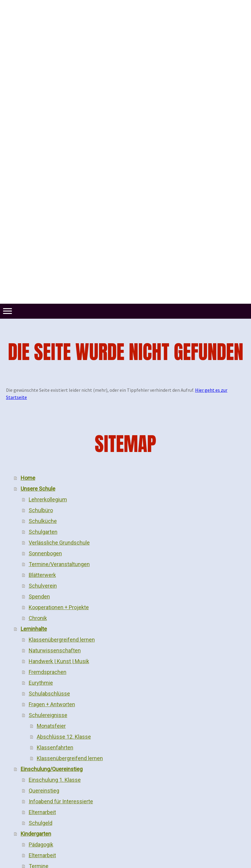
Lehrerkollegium (48, 499)
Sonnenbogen (45, 553)
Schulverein (43, 586)
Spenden (39, 596)
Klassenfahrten (55, 747)
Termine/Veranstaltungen (59, 564)
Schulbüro (41, 510)
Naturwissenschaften (55, 650)
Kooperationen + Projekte (59, 607)
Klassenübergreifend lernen (62, 640)
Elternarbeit (42, 812)
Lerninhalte (34, 629)
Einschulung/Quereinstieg (52, 769)
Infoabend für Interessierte (61, 801)
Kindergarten (36, 834)
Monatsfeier (51, 726)
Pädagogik (41, 844)
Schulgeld (41, 823)
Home (28, 478)
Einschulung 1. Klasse (55, 780)
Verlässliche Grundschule (59, 543)
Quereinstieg (44, 791)
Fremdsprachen (48, 672)
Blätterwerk (42, 575)
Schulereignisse (48, 715)
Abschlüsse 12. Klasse (64, 737)
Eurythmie (41, 683)
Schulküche (43, 521)
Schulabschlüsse (49, 694)
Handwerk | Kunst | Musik (59, 661)
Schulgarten (43, 532)
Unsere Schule (38, 489)
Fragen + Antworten (52, 704)
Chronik (38, 618)
